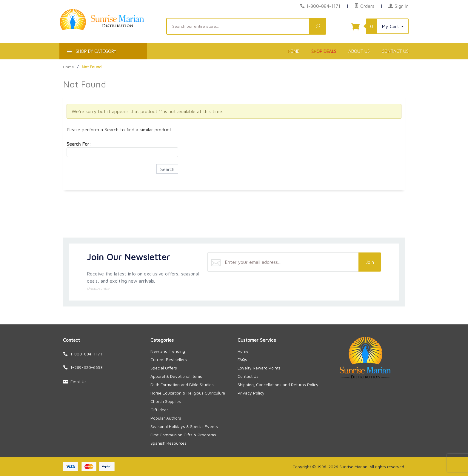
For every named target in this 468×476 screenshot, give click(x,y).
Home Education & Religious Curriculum (188, 393)
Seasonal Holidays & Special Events (184, 426)
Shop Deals (324, 51)
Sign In (398, 6)
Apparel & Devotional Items (176, 376)
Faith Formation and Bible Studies (182, 385)
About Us (359, 51)
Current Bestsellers (169, 359)
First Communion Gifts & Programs (183, 435)
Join (370, 262)
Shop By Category (91, 52)
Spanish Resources (168, 443)
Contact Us (395, 51)
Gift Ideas (160, 410)
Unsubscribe (98, 288)
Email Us (78, 382)
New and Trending (168, 351)
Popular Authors (166, 418)
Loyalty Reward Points (259, 368)
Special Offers (164, 368)
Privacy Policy (251, 393)
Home (294, 51)
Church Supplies (166, 401)
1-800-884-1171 (323, 6)
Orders (364, 6)
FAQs (242, 359)
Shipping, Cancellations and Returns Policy (278, 385)
